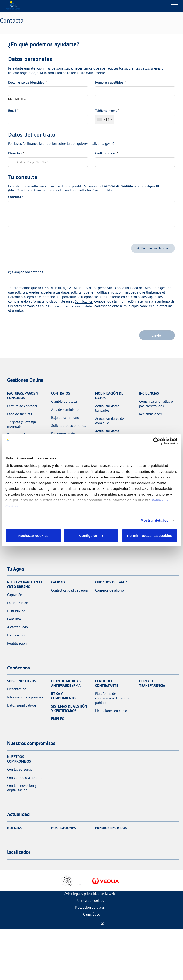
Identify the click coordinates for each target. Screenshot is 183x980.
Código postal (105, 153)
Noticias (14, 828)
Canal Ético (92, 914)
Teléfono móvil (106, 111)
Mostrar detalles (155, 518)
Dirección (15, 153)
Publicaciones (64, 828)
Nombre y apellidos (109, 82)
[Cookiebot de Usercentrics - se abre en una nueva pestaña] (157, 438)
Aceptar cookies (100, 536)
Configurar (62, 536)
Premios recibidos (111, 828)
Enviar (157, 335)
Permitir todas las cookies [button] (149, 536)
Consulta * (16, 197)
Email (12, 111)
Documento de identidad (26, 82)
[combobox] (104, 120)
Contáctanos (84, 301)
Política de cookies (90, 901)
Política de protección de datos (71, 306)
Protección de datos (90, 907)
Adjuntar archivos (153, 248)
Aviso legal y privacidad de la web (90, 894)
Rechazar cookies (24, 536)
